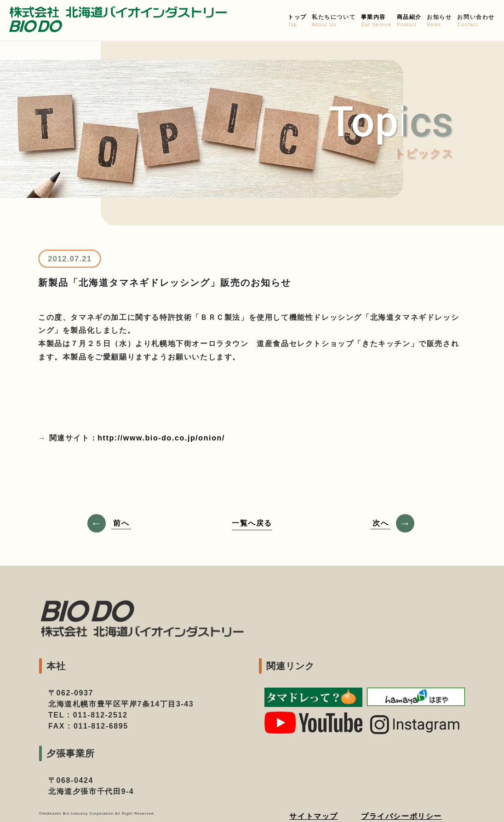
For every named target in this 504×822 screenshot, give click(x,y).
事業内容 (376, 21)
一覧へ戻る (252, 523)
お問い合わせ (476, 21)
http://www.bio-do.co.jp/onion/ (161, 438)
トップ (297, 21)
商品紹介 (409, 21)
